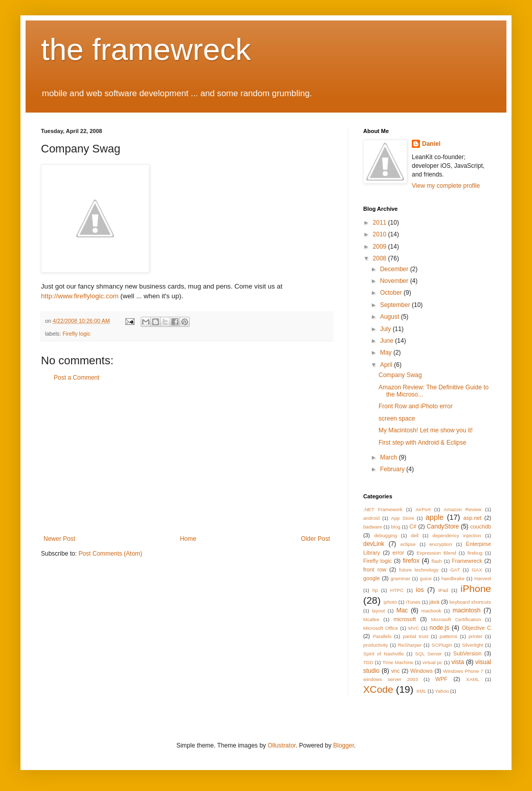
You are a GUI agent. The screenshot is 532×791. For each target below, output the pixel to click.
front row (375, 569)
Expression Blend (436, 553)
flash (437, 561)
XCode (378, 689)
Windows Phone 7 (463, 671)
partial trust (415, 636)
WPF (441, 679)
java (434, 602)
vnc (396, 671)
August (391, 317)
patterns (448, 636)
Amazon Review (463, 509)
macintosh (467, 610)
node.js (440, 628)
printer (475, 636)
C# (413, 526)
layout (379, 611)
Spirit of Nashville (383, 654)
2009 (381, 247)
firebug (475, 553)
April (387, 365)
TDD (368, 662)
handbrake (453, 578)
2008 (381, 258)
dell (415, 535)
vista (458, 662)
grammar (401, 578)
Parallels (382, 636)
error (398, 553)
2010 (381, 234)
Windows (422, 671)
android (371, 518)
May (387, 353)
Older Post (315, 539)
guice (426, 578)
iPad (443, 590)
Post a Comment (76, 378)
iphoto (390, 602)
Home (188, 539)
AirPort (423, 509)
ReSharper (410, 645)
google (371, 578)
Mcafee (371, 619)
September (396, 305)
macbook (431, 611)
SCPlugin (442, 645)
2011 (381, 223)
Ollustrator (282, 745)
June (387, 341)
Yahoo (442, 691)
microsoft (405, 619)
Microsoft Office (381, 628)
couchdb (481, 526)
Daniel (431, 144)
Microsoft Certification (456, 619)
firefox (411, 561)
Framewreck (467, 561)
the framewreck (146, 49)
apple (435, 517)
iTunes (413, 602)
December (395, 269)
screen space (397, 419)
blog (395, 527)
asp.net (472, 518)
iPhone (476, 589)
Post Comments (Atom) (110, 554)
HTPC (397, 590)
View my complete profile (446, 186)
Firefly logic (76, 334)
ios (420, 590)
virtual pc (433, 662)
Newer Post (59, 539)
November (395, 281)
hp (375, 590)
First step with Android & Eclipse (422, 443)
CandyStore (443, 526)
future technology (419, 570)
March (390, 457)
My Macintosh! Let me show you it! (426, 430)
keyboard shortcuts (470, 602)
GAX (477, 570)
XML (421, 691)
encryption (441, 544)
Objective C (476, 628)
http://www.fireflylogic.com (80, 296)
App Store (402, 518)
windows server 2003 (391, 679)
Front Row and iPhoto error (416, 406)
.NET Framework (383, 509)
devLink (374, 544)
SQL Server (428, 654)
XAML (473, 679)
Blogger (343, 745)
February (393, 469)
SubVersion (467, 653)
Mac (402, 610)
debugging (385, 535)
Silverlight (473, 645)
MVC (414, 628)
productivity (376, 645)
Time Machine (398, 662)
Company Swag (400, 375)
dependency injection (457, 535)
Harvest (483, 578)
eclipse (408, 544)
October (392, 293)
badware (373, 527)
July (386, 329)
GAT (455, 570)
